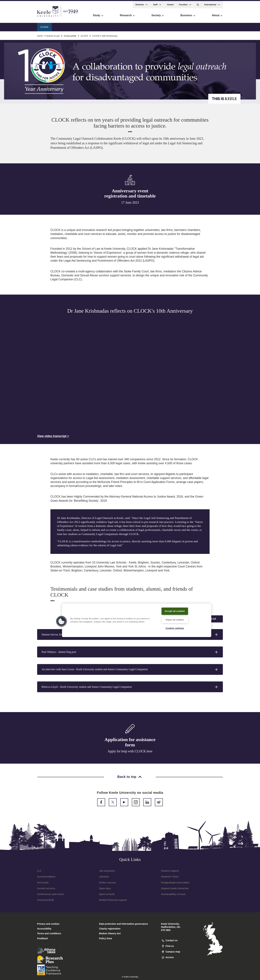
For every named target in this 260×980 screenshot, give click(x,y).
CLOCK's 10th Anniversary (70, 26)
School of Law (53, 35)
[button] (198, 3)
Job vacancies (107, 871)
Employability (70, 35)
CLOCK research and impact (105, 26)
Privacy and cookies (48, 924)
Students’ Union (170, 877)
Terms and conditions (49, 933)
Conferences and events (51, 894)
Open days (105, 888)
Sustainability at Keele (173, 894)
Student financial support (113, 900)
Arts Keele (43, 883)
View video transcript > (53, 436)
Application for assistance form (130, 742)
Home (40, 35)
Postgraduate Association (175, 883)
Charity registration (110, 929)
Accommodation (46, 877)
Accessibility (12, 17)
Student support (170, 871)
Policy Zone (106, 938)
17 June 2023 (130, 202)
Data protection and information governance (123, 924)
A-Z (39, 871)
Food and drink (46, 900)
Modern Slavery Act (110, 933)
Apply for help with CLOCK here (130, 751)
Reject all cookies (175, 619)
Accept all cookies (175, 610)
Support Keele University (175, 888)
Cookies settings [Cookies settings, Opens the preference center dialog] (175, 628)
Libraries (104, 877)
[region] (137, 620)
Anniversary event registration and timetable (130, 193)
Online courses (107, 883)
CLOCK (84, 35)
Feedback (43, 938)
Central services (46, 888)
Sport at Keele (107, 894)
